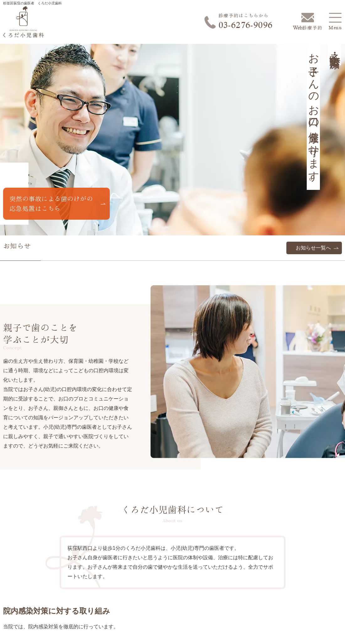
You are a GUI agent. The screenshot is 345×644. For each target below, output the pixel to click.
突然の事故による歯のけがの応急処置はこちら (51, 203)
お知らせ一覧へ (313, 248)
